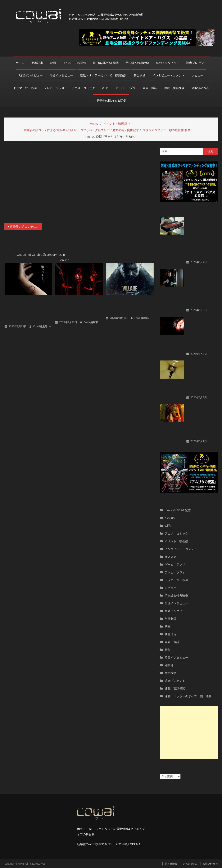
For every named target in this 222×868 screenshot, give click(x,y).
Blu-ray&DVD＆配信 (106, 63)
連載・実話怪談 (174, 88)
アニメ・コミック (83, 88)
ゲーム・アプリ (125, 88)
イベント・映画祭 (74, 63)
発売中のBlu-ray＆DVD (111, 101)
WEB (105, 88)
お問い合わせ (210, 864)
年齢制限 (171, 619)
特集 (168, 650)
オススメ (171, 557)
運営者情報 (171, 864)
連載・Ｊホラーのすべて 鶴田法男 (103, 75)
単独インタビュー (168, 63)
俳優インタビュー (61, 75)
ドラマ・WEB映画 (25, 88)
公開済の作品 (200, 88)
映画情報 (171, 634)
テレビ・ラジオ (54, 88)
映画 (53, 63)
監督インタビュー (31, 75)
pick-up (170, 518)
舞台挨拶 (140, 75)
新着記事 (37, 63)
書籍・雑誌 (150, 88)
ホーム (20, 63)
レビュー (197, 75)
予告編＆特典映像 (137, 63)
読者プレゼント (196, 63)
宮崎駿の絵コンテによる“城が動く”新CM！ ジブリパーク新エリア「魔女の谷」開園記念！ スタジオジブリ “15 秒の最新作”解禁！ (26, 227)
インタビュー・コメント (168, 75)
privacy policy (190, 864)
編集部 (169, 665)
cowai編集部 (40, 326)
